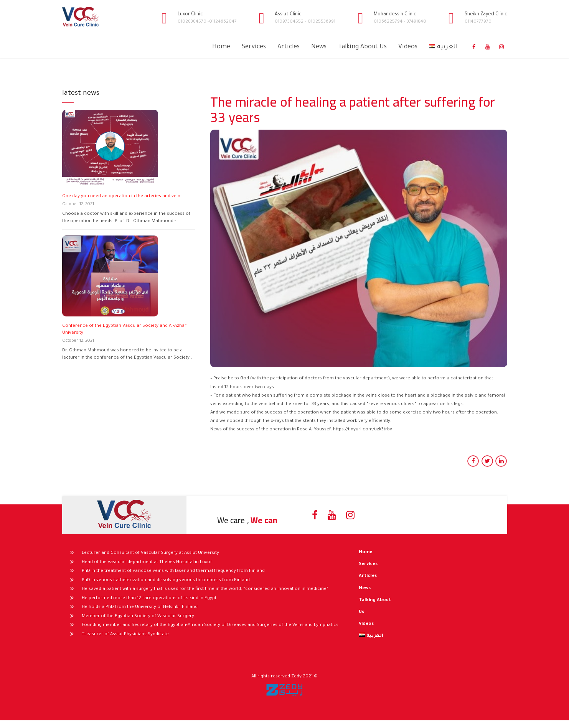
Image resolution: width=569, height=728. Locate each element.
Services (254, 47)
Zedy (296, 677)
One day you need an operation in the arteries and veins (122, 197)
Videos (408, 47)
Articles (289, 47)
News (319, 47)
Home (221, 47)
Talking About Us (362, 47)
